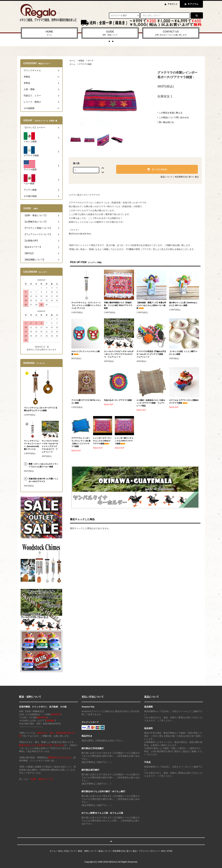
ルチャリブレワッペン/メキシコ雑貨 (85, 353)
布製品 (81, 61)
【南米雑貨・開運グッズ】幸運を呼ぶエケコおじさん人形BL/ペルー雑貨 (151, 305)
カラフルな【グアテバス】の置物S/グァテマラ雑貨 (184, 402)
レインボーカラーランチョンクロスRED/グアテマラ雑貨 (102, 441)
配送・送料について (87, 851)
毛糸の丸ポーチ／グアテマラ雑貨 (118, 400)
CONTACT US (171, 33)
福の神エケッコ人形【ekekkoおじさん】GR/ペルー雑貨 (183, 304)
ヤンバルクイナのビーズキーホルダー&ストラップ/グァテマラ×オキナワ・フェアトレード (119, 354)
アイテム (191, 4)
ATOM (170, 851)
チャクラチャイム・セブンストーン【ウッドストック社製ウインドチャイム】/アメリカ (86, 305)
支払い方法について (67, 851)
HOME (49, 33)
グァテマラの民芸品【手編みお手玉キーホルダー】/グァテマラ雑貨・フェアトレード (151, 354)
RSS (163, 851)
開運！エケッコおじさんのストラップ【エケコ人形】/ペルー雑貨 (43, 465)
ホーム (72, 61)
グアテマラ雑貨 (85, 64)
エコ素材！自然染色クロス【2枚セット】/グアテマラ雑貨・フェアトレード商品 (151, 403)
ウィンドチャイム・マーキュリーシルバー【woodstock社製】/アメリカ (32, 445)
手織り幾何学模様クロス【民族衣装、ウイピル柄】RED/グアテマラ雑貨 (118, 305)
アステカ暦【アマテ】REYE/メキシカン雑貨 (86, 402)
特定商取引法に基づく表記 (187, 177)
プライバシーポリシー (149, 851)
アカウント (173, 4)
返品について (166, 177)
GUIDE (110, 33)
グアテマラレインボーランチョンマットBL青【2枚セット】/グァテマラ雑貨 (81, 442)
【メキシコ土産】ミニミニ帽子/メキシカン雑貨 (183, 353)
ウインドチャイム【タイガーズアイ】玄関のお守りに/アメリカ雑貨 (41, 409)
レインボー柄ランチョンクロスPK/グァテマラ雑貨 (124, 441)
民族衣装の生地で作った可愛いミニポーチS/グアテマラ (43, 480)
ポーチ (91, 61)
